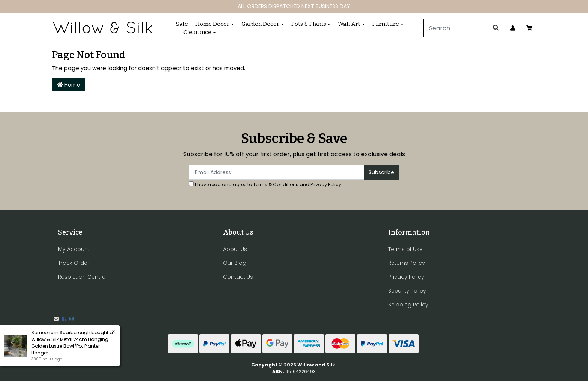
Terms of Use (405, 249)
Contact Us (238, 277)
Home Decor (212, 24)
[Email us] (56, 319)
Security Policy (407, 291)
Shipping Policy (408, 305)
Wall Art (349, 24)
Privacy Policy (326, 185)
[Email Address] (277, 172)
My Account (74, 249)
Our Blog (235, 263)
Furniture (386, 24)
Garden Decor (260, 24)
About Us (235, 249)
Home (69, 85)
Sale (182, 24)
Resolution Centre (82, 277)
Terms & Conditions (276, 185)
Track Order (74, 263)
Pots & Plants (309, 24)
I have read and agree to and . (266, 185)
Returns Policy (406, 263)
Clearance (197, 32)
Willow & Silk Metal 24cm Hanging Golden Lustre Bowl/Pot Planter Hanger (69, 346)
